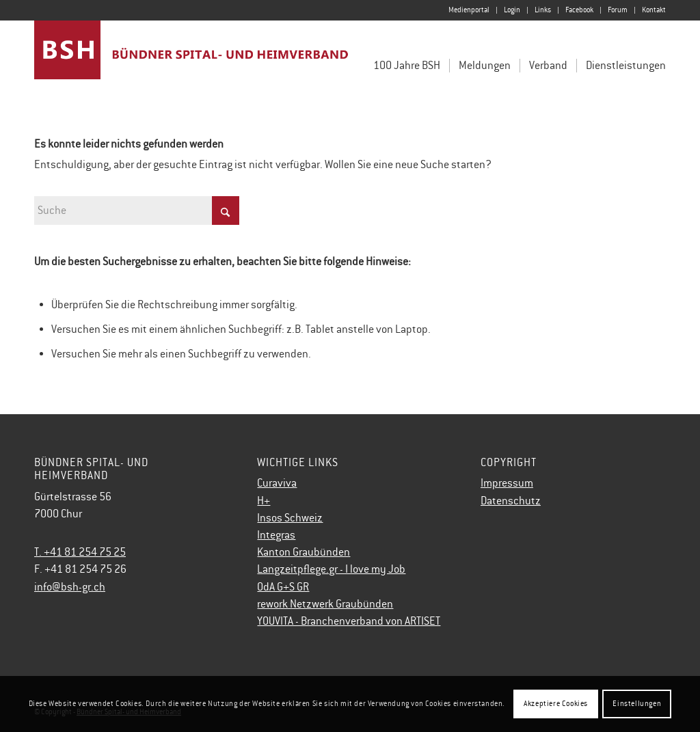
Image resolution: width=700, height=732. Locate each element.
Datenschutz (511, 501)
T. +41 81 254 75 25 (80, 552)
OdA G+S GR (283, 587)
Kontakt (654, 10)
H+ (264, 501)
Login (512, 10)
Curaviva (277, 483)
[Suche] (137, 211)
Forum (618, 10)
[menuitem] (469, 10)
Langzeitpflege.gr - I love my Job (331, 569)
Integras (276, 535)
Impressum (507, 483)
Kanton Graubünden (304, 552)
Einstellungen (637, 704)
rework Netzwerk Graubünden (325, 604)
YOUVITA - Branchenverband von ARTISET (349, 621)
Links (543, 10)
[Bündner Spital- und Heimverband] (192, 60)
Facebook (579, 10)
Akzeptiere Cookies (556, 704)
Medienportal (469, 10)
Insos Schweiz (290, 518)
